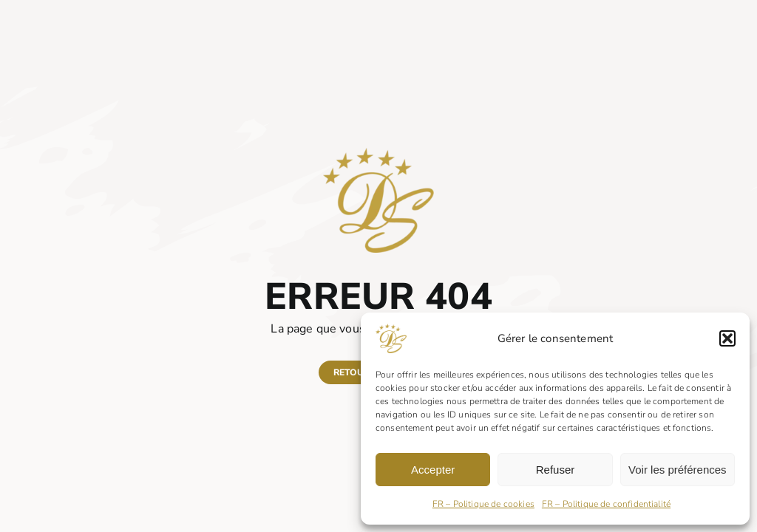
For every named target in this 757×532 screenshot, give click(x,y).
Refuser (556, 470)
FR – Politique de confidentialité (606, 504)
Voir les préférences (678, 470)
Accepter (433, 470)
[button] (727, 338)
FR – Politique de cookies (483, 504)
